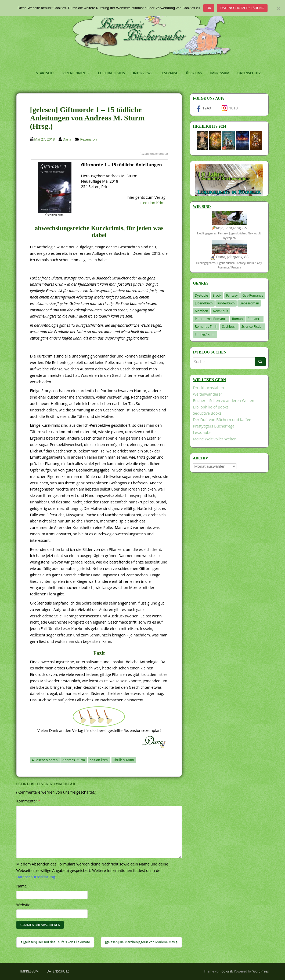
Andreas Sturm (74, 760)
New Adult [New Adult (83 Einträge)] (221, 311)
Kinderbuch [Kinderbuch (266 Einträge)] (226, 303)
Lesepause (169, 73)
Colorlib (227, 971)
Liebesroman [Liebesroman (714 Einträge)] (249, 303)
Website (23, 905)
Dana (67, 139)
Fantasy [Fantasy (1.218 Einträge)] (232, 295)
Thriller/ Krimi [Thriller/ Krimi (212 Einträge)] (205, 334)
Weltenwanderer (208, 394)
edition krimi (99, 760)
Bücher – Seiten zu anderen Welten (223, 401)
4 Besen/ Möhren (45, 760)
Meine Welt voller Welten (215, 439)
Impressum (220, 73)
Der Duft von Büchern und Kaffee (222, 420)
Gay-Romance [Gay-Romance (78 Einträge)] (253, 295)
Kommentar (28, 801)
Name (22, 886)
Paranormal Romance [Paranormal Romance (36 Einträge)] (211, 319)
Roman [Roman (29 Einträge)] (237, 319)
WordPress (261, 971)
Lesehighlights (111, 73)
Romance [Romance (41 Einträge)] (254, 319)
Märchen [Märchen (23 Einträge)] (201, 311)
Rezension (88, 139)
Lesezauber (203, 432)
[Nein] (278, 8)
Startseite (45, 73)
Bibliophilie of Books (211, 407)
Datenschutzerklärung (242, 8)
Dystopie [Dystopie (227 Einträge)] (201, 295)
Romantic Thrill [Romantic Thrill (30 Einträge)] (206, 327)
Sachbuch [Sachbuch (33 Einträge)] (229, 327)
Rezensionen (74, 73)
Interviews (143, 73)
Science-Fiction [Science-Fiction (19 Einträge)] (253, 327)
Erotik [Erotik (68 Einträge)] (217, 295)
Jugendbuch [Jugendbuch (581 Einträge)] (204, 303)
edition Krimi (154, 203)
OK (209, 8)
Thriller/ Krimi (124, 760)
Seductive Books (207, 413)
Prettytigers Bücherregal (214, 426)
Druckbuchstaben (208, 388)
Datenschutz (249, 73)
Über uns (194, 73)
